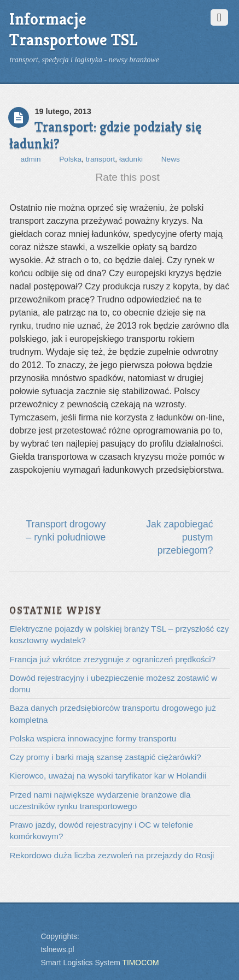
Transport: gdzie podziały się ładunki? (106, 135)
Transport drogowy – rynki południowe (66, 531)
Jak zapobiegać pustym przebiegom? (179, 537)
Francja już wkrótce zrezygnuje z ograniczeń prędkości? (112, 659)
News (171, 159)
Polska (70, 159)
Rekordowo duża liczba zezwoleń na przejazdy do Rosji (112, 855)
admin (30, 159)
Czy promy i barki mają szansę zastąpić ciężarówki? (105, 757)
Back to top (22, 929)
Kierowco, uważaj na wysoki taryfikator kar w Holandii (108, 776)
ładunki (131, 159)
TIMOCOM (140, 963)
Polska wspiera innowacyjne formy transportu (93, 738)
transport (101, 159)
